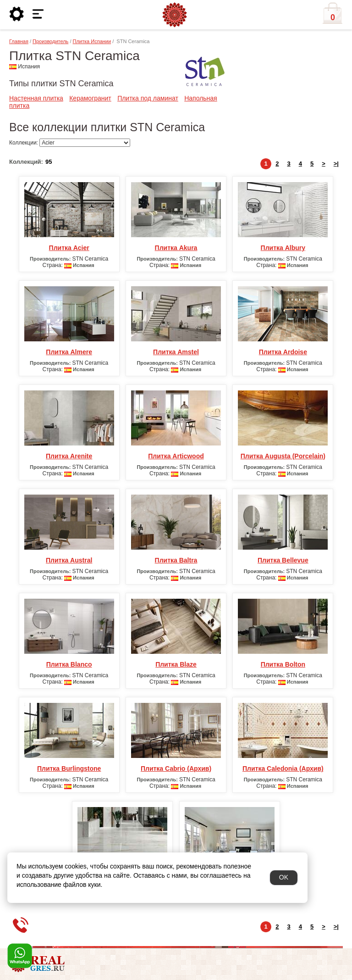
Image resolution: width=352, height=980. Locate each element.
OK (284, 877)
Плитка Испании (92, 41)
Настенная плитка (36, 98)
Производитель (50, 41)
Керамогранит (90, 98)
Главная (19, 41)
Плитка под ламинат (148, 98)
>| (336, 164)
